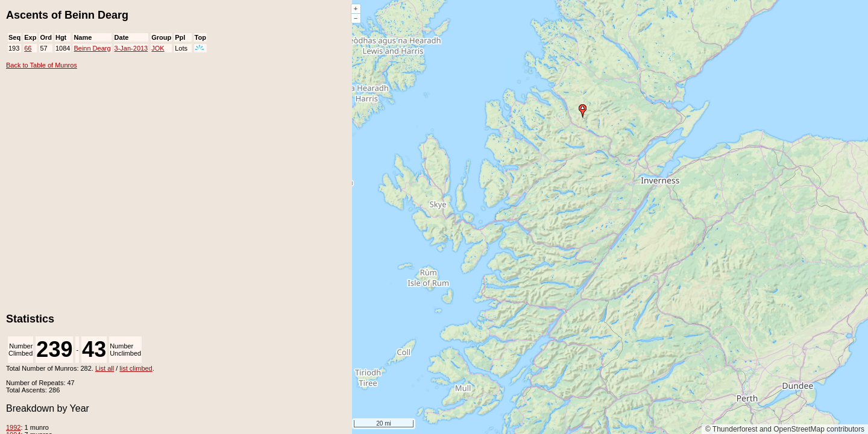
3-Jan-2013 (131, 48)
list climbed (136, 368)
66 (28, 48)
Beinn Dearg (92, 48)
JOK (158, 48)
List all (105, 368)
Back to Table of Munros (42, 65)
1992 (13, 427)
